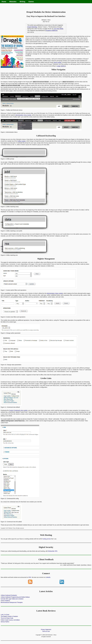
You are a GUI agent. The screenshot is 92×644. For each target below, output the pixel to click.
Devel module (58, 62)
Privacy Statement (46, 629)
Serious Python (5, 621)
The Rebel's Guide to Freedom (9, 616)
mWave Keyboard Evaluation (9, 595)
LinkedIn (48, 577)
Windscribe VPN (53, 551)
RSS (30, 577)
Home (4, 2)
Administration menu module (23, 115)
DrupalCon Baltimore (52, 30)
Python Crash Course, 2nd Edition (10, 620)
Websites (13, 2)
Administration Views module (55, 293)
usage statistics (61, 66)
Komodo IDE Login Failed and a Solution (12, 599)
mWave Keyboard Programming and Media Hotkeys (15, 597)
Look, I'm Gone (5, 614)
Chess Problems (5, 600)
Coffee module (22, 141)
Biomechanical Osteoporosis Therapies (12, 602)
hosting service (47, 539)
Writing (22, 2)
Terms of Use (46, 631)
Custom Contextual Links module (18, 410)
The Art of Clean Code (7, 618)
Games (31, 2)
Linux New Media (58, 29)
